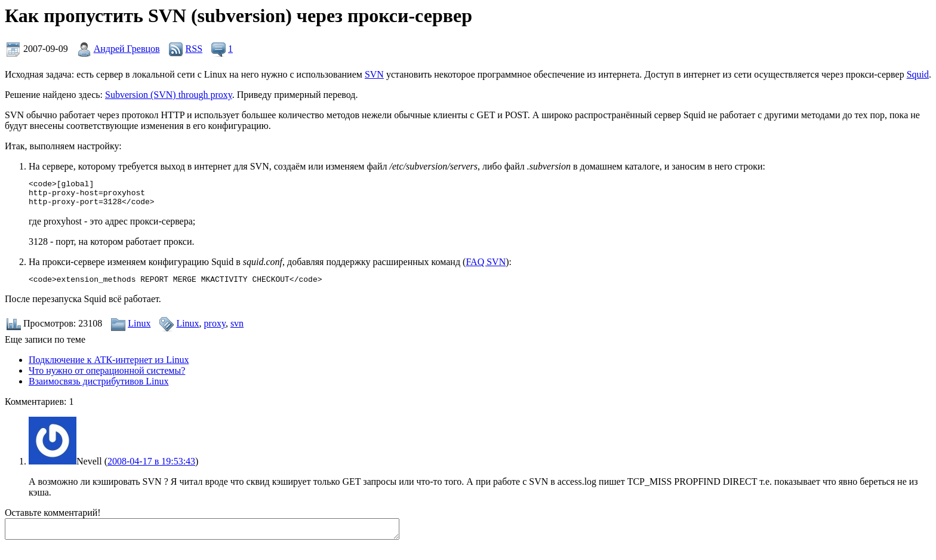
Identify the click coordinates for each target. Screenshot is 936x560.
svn (237, 330)
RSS (194, 49)
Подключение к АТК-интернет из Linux (109, 367)
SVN (374, 74)
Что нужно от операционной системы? (107, 378)
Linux (139, 330)
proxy (215, 330)
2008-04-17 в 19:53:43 (151, 468)
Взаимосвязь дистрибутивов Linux (98, 388)
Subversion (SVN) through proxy (169, 95)
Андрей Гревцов (127, 49)
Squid (918, 74)
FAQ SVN (486, 267)
